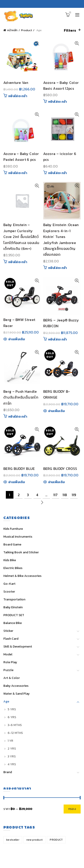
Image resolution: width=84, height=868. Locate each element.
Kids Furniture (13, 529)
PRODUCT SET (14, 615)
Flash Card (11, 639)
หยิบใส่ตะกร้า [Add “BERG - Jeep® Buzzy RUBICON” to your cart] (58, 340)
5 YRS (12, 709)
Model (8, 654)
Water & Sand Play (16, 694)
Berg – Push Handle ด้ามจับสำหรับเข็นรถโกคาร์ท (21, 397)
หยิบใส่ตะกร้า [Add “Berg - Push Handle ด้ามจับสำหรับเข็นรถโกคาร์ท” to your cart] (18, 417)
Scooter (9, 592)
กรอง (72, 809)
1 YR (10, 741)
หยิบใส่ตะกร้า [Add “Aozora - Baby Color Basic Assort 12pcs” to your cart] (58, 102)
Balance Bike (13, 623)
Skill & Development (18, 647)
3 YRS (12, 756)
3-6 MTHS (15, 725)
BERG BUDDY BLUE (19, 469)
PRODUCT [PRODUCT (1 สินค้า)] (56, 840)
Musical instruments (18, 537)
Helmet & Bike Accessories (22, 576)
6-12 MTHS (15, 733)
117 (55, 495)
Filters (70, 30)
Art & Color (12, 678)
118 (65, 495)
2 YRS (12, 749)
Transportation (14, 599)
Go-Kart (9, 584)
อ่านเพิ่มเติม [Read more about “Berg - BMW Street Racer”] (17, 339)
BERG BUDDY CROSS (60, 469)
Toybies (33, 861)
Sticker (8, 631)
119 (74, 495)
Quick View (37, 43)
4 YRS (12, 764)
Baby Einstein (13, 607)
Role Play (10, 662)
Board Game (12, 544)
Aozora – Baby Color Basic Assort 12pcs (61, 85)
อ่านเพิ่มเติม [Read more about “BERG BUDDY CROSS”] (57, 482)
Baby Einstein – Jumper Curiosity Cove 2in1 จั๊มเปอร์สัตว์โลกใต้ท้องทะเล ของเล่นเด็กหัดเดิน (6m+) (21, 237)
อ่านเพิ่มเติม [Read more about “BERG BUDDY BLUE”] (17, 482)
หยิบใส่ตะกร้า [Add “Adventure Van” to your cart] (18, 96)
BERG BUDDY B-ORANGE (57, 394)
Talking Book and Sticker (21, 552)
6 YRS (12, 717)
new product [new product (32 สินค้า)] (34, 840)
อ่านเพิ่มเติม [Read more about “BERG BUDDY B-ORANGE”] (57, 411)
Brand (8, 772)
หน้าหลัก (12, 30)
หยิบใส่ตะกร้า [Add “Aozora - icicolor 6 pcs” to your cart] (58, 173)
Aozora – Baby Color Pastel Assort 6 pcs (21, 157)
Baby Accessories (16, 686)
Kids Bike (10, 560)
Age (6, 701)
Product (27, 30)
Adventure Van (16, 83)
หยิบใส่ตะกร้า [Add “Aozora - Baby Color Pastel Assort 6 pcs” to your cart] (18, 173)
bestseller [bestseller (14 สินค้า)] (13, 840)
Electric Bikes (13, 568)
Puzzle (8, 670)
